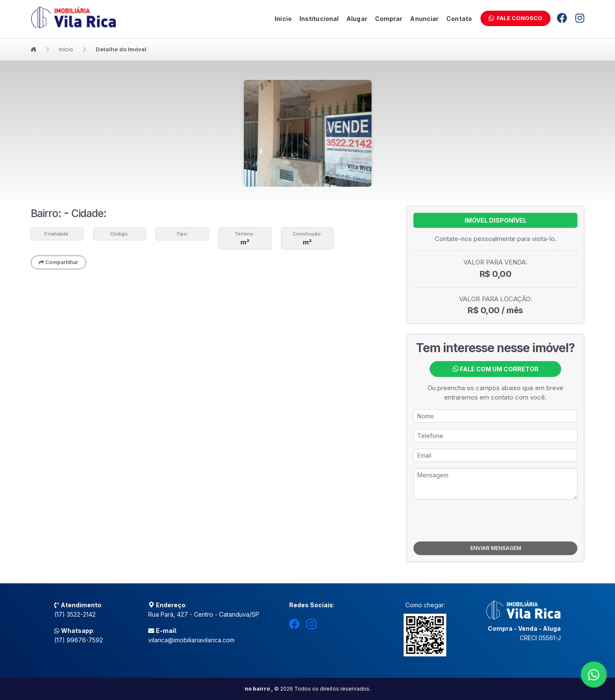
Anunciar (424, 19)
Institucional (319, 19)
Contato (459, 19)
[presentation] (495, 521)
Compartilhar (59, 262)
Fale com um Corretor (496, 369)
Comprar (389, 19)
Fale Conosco (515, 18)
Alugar (357, 19)
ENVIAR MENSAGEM (496, 548)
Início (283, 19)
